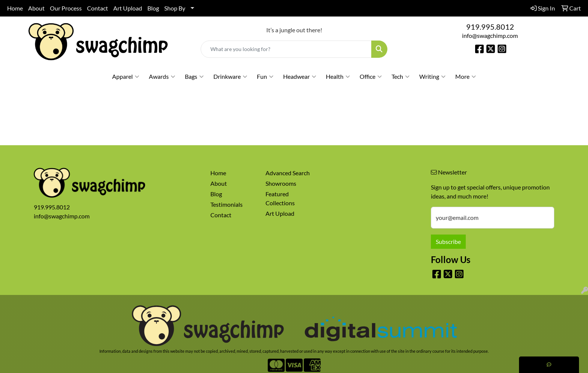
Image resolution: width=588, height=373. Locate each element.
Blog (153, 8)
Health (338, 77)
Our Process (66, 8)
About (36, 8)
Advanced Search (288, 173)
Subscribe (448, 241)
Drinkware (230, 77)
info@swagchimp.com (490, 35)
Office (371, 77)
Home (15, 8)
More (466, 77)
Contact (97, 8)
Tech (400, 77)
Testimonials (226, 204)
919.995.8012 (490, 27)
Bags (194, 77)
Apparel (126, 77)
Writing (432, 77)
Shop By (175, 8)
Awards (162, 77)
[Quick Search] (286, 49)
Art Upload (128, 8)
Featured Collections (280, 198)
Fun (265, 77)
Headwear (300, 77)
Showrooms (281, 183)
